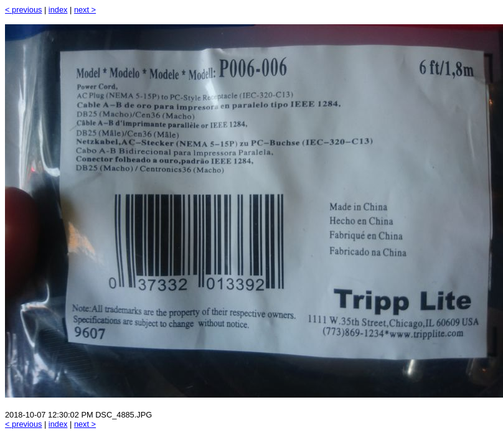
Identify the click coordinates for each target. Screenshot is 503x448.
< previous (23, 10)
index (58, 10)
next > (85, 10)
